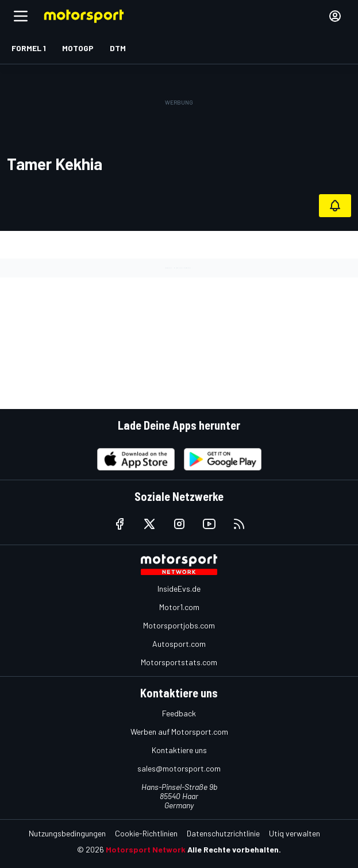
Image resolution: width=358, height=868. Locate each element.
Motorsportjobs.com (179, 625)
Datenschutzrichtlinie (223, 833)
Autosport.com (179, 644)
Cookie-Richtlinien (146, 833)
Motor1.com (179, 607)
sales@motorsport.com (179, 768)
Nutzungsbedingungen (67, 833)
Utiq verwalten (295, 833)
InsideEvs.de (179, 589)
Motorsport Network (146, 849)
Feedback (179, 713)
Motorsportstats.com (179, 662)
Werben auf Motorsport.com (179, 732)
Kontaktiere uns (179, 750)
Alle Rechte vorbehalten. (234, 849)
